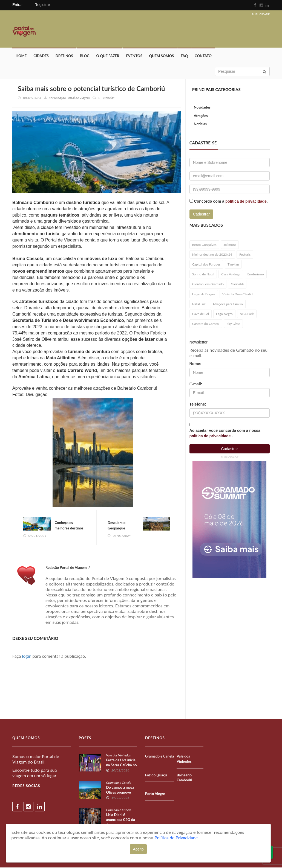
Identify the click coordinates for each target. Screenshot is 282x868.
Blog (85, 56)
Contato (203, 56)
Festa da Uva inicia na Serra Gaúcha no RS (122, 765)
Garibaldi (237, 284)
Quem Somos (162, 56)
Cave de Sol (201, 314)
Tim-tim (233, 265)
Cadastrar (201, 214)
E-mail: (196, 384)
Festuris (245, 255)
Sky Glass (233, 324)
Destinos (64, 56)
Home (21, 56)
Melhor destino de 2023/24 (212, 255)
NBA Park (247, 314)
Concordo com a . (231, 202)
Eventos (134, 56)
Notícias (200, 124)
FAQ (184, 56)
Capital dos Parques (206, 265)
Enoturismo (256, 274)
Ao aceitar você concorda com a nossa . (225, 433)
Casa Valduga (231, 274)
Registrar (42, 5)
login (27, 656)
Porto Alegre (155, 794)
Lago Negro (224, 314)
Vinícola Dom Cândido (238, 294)
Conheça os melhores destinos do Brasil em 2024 (69, 528)
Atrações (201, 116)
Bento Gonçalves (204, 245)
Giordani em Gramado (208, 284)
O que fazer (108, 56)
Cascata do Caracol (206, 324)
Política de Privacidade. (177, 838)
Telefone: (198, 404)
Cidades (41, 56)
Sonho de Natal (203, 274)
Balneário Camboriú (184, 778)
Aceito (138, 849)
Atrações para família (228, 304)
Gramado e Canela (119, 783)
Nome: (195, 364)
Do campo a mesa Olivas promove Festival (120, 793)
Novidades (202, 107)
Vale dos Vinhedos (119, 756)
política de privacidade (246, 202)
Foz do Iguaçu (156, 775)
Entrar (18, 5)
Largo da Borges (204, 294)
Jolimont (230, 245)
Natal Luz (199, 304)
